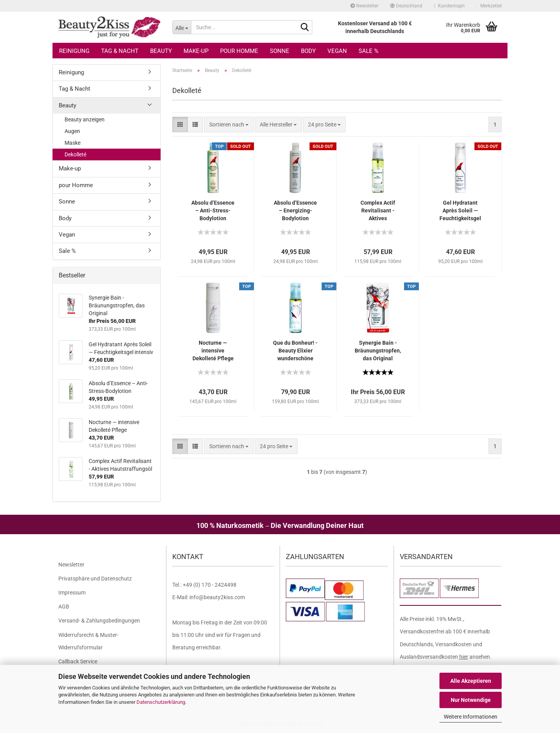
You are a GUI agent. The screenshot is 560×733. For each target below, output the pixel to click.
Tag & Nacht (120, 51)
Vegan (337, 51)
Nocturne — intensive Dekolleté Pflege (213, 351)
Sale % (368, 51)
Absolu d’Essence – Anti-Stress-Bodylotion (213, 210)
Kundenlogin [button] (449, 6)
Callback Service (78, 661)
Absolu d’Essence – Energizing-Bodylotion (295, 210)
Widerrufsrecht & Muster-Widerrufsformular (88, 641)
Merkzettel (489, 6)
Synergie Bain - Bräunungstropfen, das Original (378, 351)
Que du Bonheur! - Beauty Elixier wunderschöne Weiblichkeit (295, 351)
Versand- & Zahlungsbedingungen (99, 621)
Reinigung (74, 51)
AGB (64, 607)
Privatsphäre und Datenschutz (95, 579)
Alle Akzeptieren (471, 681)
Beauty (161, 51)
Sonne (280, 51)
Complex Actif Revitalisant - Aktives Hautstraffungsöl (378, 211)
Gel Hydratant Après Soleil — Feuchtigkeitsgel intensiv (460, 211)
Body (308, 51)
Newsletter (364, 6)
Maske (73, 143)
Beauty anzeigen (85, 119)
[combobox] (229, 125)
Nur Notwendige (471, 700)
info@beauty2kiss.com (217, 597)
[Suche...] (182, 27)
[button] (406, 6)
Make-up (196, 51)
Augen (72, 131)
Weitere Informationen (471, 717)
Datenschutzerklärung (161, 702)
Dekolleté (75, 154)
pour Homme (239, 51)
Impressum (72, 593)
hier (464, 657)
